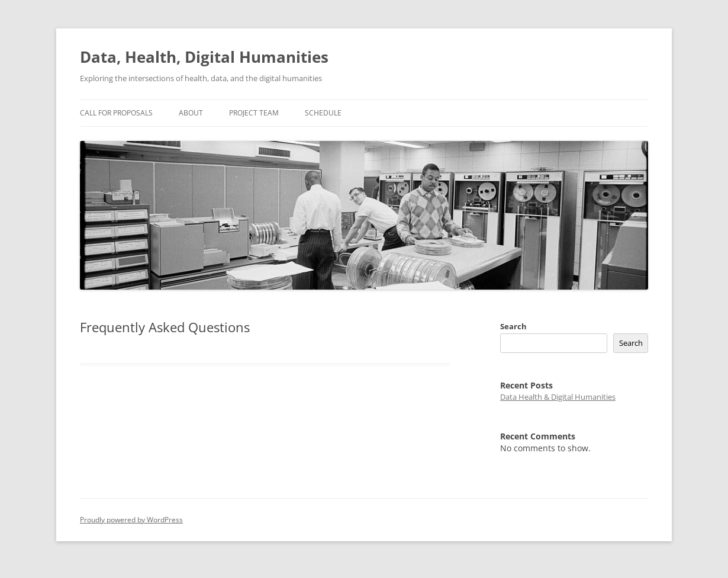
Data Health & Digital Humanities (558, 397)
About (191, 113)
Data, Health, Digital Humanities (204, 57)
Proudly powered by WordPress (131, 520)
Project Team (254, 113)
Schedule (323, 113)
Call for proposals (116, 113)
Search (513, 326)
